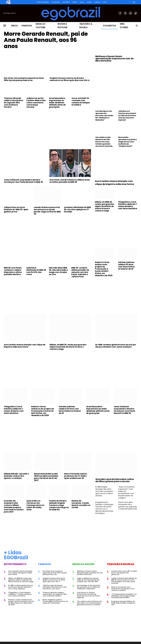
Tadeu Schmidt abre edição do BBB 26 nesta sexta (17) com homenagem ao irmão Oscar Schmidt (124, 581)
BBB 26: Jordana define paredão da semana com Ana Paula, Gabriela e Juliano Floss (80, 272)
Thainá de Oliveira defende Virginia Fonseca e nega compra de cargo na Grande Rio (59, 505)
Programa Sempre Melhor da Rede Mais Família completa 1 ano (123, 603)
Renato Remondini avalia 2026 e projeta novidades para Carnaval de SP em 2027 (46, 477)
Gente (75, 2)
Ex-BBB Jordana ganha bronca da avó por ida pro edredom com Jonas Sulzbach (116, 346)
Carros (97, 2)
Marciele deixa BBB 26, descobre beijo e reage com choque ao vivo (58, 271)
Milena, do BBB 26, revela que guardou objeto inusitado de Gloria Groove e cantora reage (104, 206)
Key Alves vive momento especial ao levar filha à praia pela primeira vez (24, 79)
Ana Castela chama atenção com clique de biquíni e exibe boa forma (114, 183)
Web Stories (124, 26)
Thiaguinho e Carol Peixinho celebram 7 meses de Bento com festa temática (128, 205)
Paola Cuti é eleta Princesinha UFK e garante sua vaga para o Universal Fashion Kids (128, 506)
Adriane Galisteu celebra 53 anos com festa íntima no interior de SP (126, 266)
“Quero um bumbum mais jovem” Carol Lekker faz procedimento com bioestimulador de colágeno (126, 492)
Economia (56, 2)
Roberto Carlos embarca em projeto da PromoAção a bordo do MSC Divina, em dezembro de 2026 (104, 269)
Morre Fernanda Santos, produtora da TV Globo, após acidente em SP (76, 476)
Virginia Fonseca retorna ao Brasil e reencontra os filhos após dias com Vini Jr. (70, 79)
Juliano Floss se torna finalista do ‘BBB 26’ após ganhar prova (16, 209)
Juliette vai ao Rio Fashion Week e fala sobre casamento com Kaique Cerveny (36, 103)
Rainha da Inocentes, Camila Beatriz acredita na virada (81, 504)
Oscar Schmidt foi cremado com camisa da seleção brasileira (81, 102)
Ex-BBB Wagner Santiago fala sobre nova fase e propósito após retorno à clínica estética (104, 491)
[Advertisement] (48, 126)
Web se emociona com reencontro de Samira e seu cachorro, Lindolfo (123, 589)
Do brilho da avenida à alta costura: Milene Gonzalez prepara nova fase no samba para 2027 (14, 506)
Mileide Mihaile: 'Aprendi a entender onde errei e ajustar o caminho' (16, 476)
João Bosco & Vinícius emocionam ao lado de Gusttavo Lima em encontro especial (127, 116)
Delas (82, 2)
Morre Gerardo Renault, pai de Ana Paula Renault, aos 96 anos (46, 40)
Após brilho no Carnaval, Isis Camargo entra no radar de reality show (35, 505)
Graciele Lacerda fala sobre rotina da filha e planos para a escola (115, 480)
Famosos (27, 26)
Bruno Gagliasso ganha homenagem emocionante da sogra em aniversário (55, 601)
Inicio (15, 26)
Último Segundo (43, 2)
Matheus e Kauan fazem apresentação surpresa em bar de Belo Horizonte (114, 59)
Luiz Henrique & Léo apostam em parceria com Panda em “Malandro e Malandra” (104, 116)
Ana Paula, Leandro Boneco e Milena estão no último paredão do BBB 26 (70, 181)
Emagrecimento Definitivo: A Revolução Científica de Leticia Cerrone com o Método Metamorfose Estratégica (104, 508)
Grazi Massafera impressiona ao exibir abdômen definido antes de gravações (57, 103)
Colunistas (109, 26)
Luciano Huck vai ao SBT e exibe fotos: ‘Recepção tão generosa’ (124, 573)
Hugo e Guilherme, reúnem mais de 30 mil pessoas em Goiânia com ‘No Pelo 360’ (88, 580)
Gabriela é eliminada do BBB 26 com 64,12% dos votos (36, 271)
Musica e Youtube (41, 26)
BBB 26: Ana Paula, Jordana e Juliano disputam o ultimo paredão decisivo (13, 271)
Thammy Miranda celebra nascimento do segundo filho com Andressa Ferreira (13, 103)
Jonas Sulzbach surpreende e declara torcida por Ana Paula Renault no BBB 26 (23, 181)
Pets (105, 2)
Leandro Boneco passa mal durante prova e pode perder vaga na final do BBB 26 (47, 211)
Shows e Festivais (62, 26)
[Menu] (5, 26)
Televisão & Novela (86, 26)
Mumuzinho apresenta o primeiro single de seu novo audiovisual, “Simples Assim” (127, 142)
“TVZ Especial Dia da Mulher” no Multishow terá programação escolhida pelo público (124, 596)
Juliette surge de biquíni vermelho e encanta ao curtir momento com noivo (55, 587)
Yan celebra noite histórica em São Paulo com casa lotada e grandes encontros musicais (104, 142)
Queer (89, 2)
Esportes (66, 2)
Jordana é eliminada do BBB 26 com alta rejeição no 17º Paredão (77, 209)
